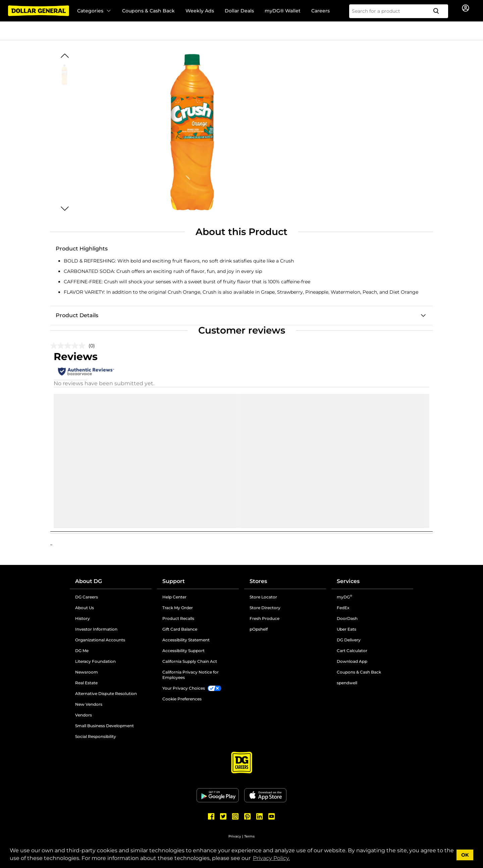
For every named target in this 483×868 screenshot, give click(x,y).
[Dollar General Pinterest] (248, 816)
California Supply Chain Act (190, 661)
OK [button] (465, 855)
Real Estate (86, 683)
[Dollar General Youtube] (272, 816)
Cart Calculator (352, 651)
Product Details (77, 315)
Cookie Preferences (182, 699)
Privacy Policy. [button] (271, 858)
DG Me (82, 651)
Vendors (84, 715)
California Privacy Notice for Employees (191, 675)
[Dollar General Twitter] (223, 816)
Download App (352, 661)
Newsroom (87, 672)
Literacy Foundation (95, 661)
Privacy (235, 836)
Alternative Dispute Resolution (106, 693)
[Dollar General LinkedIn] (260, 816)
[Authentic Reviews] (86, 371)
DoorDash (347, 618)
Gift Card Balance (180, 629)
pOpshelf (259, 629)
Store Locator (263, 597)
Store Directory (265, 608)
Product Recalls (178, 618)
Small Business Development (104, 726)
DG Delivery (349, 640)
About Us (85, 608)
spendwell (347, 683)
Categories (94, 11)
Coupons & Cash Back (148, 11)
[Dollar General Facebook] (211, 816)
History (83, 618)
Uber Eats (346, 629)
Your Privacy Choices (184, 688)
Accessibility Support (183, 651)
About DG (89, 581)
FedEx (343, 608)
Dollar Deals (239, 11)
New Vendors (89, 704)
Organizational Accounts (100, 640)
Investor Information (96, 629)
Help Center (174, 597)
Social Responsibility (96, 736)
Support (174, 581)
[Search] (439, 11)
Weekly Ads (200, 11)
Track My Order (178, 608)
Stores (258, 581)
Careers (320, 11)
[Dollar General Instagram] (235, 816)
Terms (249, 836)
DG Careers (87, 597)
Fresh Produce (264, 618)
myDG (344, 597)
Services (348, 581)
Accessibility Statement (186, 640)
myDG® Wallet (283, 11)
